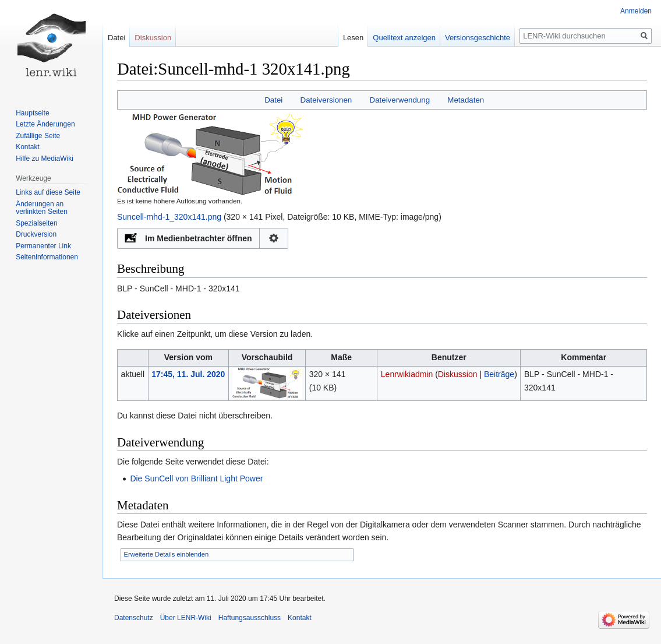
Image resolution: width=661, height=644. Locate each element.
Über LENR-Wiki (186, 618)
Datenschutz (134, 618)
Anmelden (636, 11)
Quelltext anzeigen (404, 38)
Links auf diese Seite (48, 192)
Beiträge (499, 374)
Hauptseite (32, 113)
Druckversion (36, 234)
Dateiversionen (326, 100)
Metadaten (466, 100)
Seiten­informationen (47, 257)
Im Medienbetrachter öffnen (199, 238)
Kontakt (28, 147)
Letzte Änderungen (45, 124)
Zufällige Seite (38, 136)
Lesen (353, 38)
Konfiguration (274, 238)
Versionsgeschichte (478, 38)
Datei (273, 100)
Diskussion (458, 374)
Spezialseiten (36, 223)
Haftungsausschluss (250, 618)
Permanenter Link (43, 246)
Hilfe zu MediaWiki (45, 159)
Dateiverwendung (400, 100)
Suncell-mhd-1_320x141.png (169, 217)
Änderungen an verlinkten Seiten (42, 208)
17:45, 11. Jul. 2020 (188, 374)
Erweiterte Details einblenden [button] (167, 554)
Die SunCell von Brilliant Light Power (196, 478)
